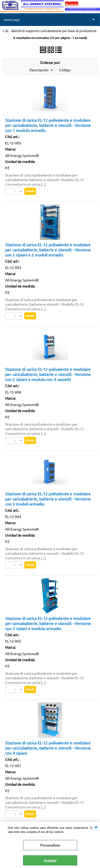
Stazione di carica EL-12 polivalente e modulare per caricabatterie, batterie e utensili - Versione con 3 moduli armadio (48, 499)
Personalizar (50, 845)
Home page (12, 20)
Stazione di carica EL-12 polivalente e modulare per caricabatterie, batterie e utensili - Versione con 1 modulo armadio (48, 125)
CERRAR (96, 827)
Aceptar (50, 860)
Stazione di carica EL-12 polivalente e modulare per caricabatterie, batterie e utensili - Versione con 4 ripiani (48, 748)
